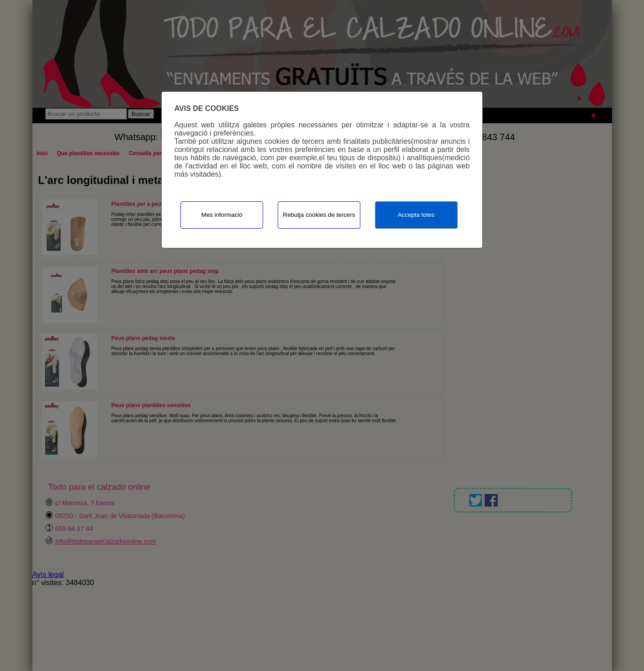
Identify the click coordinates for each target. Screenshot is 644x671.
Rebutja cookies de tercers (319, 215)
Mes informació (222, 215)
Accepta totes (416, 215)
